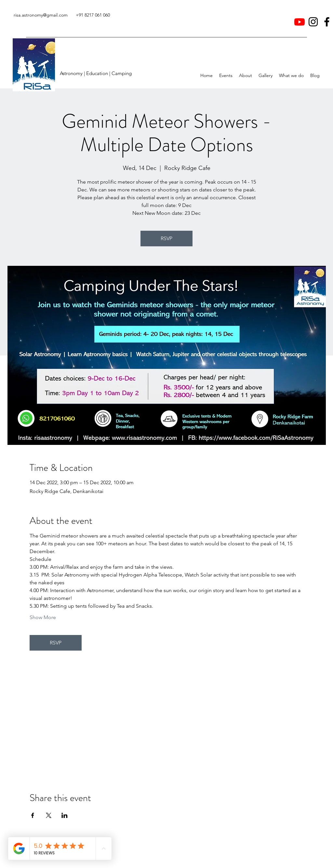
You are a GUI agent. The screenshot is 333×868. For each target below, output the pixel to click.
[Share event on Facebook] (33, 815)
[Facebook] (327, 22)
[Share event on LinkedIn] (65, 815)
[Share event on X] (49, 815)
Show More (43, 617)
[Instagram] (313, 22)
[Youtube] (300, 22)
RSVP (166, 238)
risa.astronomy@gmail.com (41, 15)
